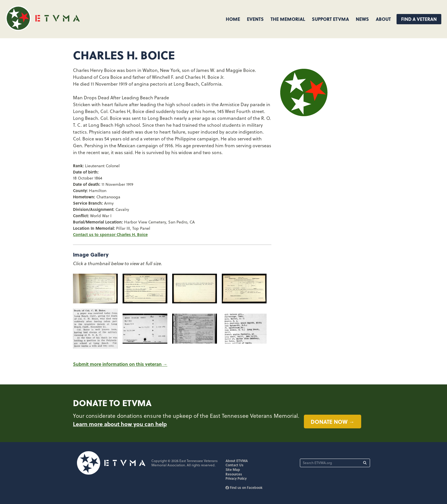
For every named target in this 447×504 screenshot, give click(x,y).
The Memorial (288, 19)
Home (233, 19)
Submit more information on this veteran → (120, 364)
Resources (234, 474)
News (362, 19)
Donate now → (333, 422)
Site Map (233, 469)
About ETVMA (237, 461)
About (383, 19)
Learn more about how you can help (120, 424)
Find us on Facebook (244, 487)
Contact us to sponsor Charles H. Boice (110, 234)
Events (255, 19)
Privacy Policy (236, 478)
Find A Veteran (419, 19)
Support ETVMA (330, 19)
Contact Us (234, 465)
